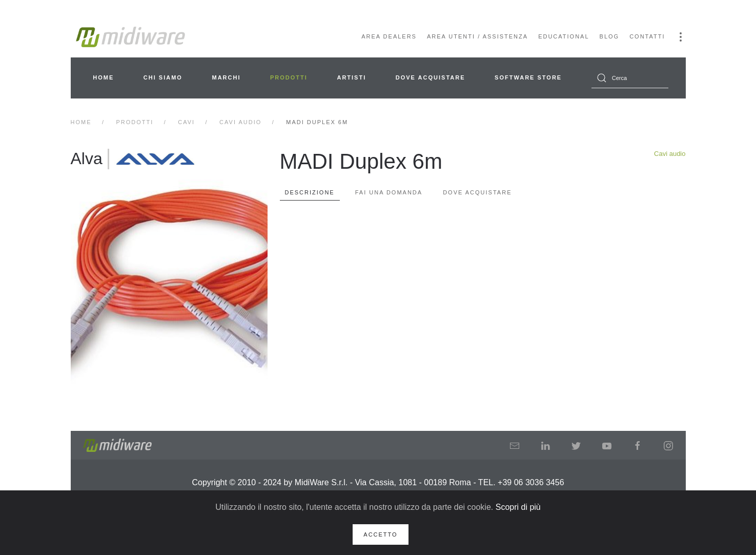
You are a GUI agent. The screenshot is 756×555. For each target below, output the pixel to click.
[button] (681, 37)
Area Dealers (389, 36)
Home (103, 77)
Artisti (351, 77)
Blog (610, 36)
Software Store (528, 77)
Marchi (226, 77)
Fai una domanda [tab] (389, 192)
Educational (564, 36)
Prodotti (289, 77)
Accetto (380, 534)
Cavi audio (670, 154)
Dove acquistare (431, 77)
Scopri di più (518, 507)
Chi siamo (163, 77)
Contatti (647, 36)
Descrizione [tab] (310, 192)
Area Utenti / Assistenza (477, 36)
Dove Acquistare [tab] (477, 192)
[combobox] (630, 78)
